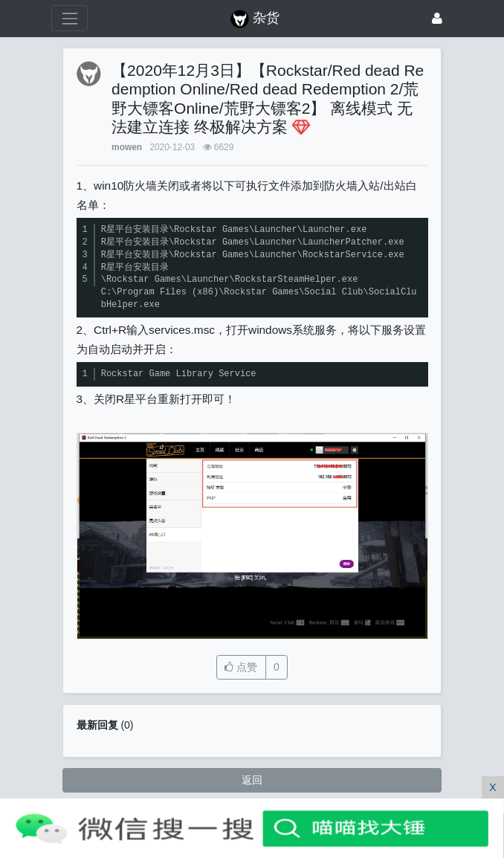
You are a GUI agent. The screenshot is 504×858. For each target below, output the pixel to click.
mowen (127, 147)
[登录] (437, 18)
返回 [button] (252, 780)
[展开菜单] (70, 18)
